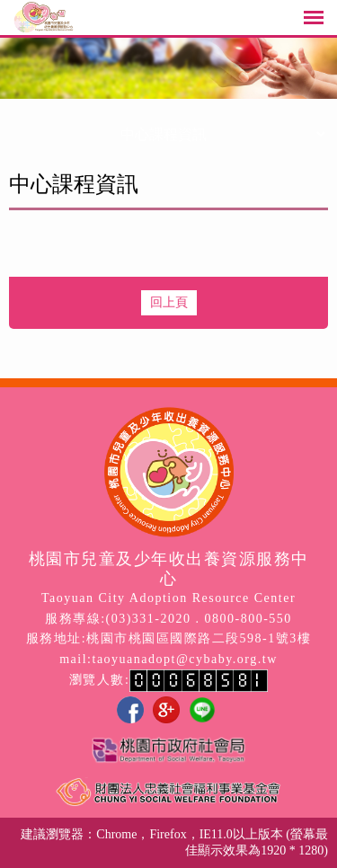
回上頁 (169, 302)
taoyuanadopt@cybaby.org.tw (185, 659)
